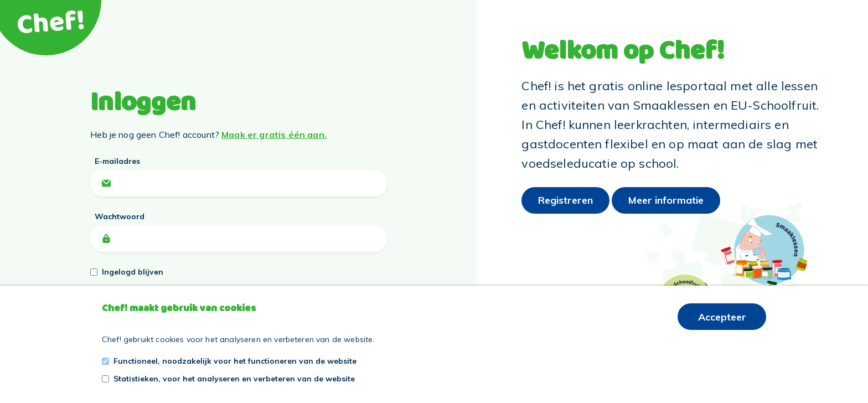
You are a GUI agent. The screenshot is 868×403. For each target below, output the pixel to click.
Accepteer (722, 317)
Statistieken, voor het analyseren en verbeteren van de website (234, 379)
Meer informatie (666, 200)
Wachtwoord (120, 216)
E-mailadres (117, 161)
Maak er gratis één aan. (274, 135)
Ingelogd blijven (133, 272)
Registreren (565, 200)
